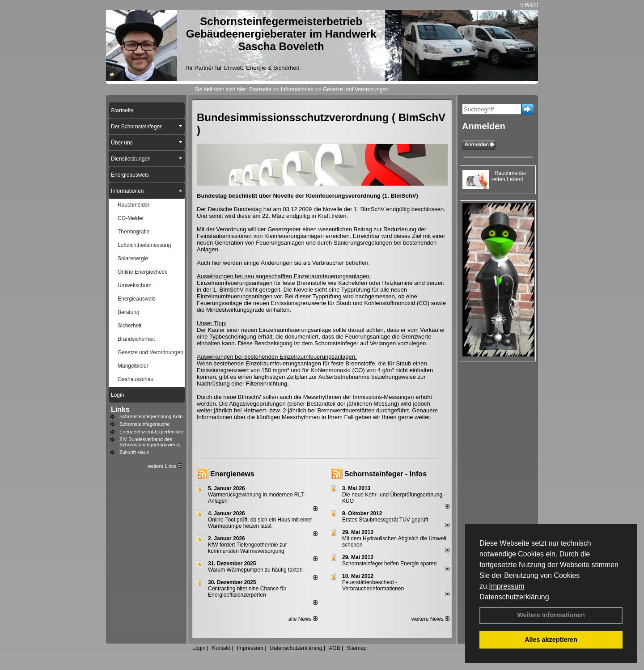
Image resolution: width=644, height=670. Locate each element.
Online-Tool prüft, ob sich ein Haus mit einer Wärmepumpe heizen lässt (260, 523)
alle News (303, 619)
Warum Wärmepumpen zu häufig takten (255, 570)
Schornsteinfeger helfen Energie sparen (389, 564)
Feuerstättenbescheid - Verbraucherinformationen (373, 585)
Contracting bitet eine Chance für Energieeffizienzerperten (247, 592)
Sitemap (356, 648)
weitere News (430, 619)
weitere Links (165, 466)
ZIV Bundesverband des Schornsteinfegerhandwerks (150, 442)
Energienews (232, 474)
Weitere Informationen (551, 615)
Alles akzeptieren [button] (551, 640)
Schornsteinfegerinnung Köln (151, 416)
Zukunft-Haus (134, 452)
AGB (334, 648)
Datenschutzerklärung (514, 597)
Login (199, 648)
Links (120, 409)
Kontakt (221, 648)
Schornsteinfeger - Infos (386, 474)
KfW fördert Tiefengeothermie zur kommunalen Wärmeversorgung (248, 548)
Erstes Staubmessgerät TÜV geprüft (385, 520)
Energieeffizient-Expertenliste (151, 432)
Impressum (506, 586)
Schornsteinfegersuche (145, 424)
